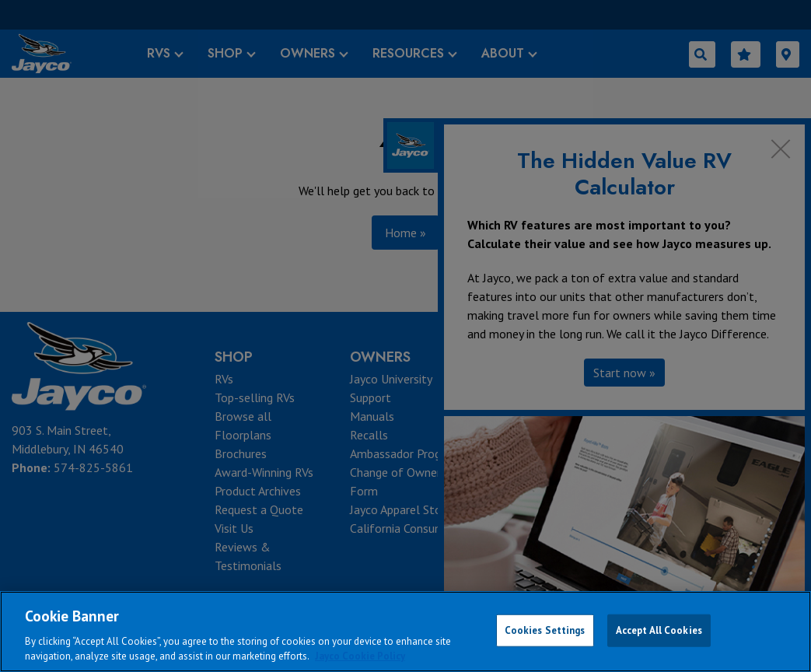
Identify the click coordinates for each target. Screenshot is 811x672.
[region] (405, 632)
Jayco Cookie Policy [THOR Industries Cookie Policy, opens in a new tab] (360, 656)
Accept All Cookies (659, 630)
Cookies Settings (545, 630)
